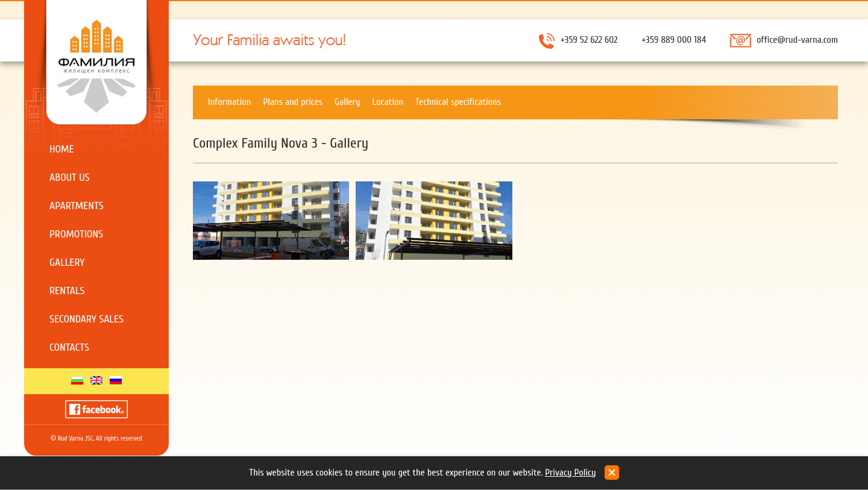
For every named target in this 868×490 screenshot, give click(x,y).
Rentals (67, 291)
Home (62, 149)
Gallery (67, 262)
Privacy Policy (571, 473)
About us (70, 177)
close (612, 473)
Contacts (69, 347)
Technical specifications (458, 102)
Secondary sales (86, 319)
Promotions (76, 234)
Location (388, 102)
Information (229, 102)
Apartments (77, 206)
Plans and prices (293, 102)
